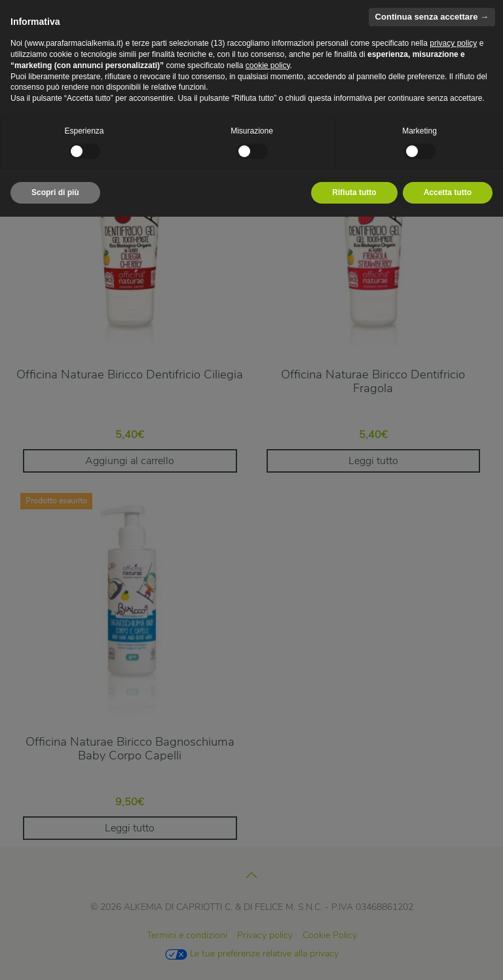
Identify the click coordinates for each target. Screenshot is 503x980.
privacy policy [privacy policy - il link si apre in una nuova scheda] (453, 43)
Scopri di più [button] (55, 192)
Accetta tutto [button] (448, 192)
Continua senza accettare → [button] (432, 17)
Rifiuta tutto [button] (354, 192)
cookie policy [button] (268, 65)
